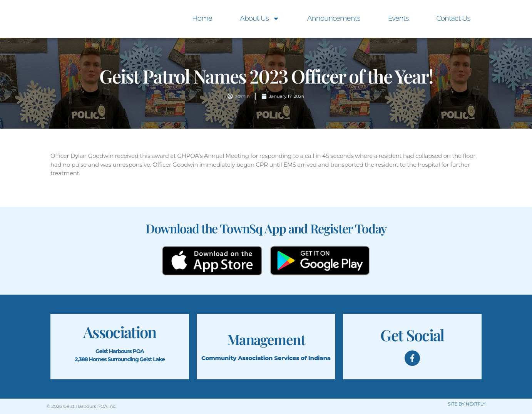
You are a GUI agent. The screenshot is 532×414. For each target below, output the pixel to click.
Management (266, 339)
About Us (260, 18)
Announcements (334, 18)
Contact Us (453, 18)
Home (202, 18)
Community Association (237, 358)
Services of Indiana (302, 358)
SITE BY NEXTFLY (467, 404)
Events (398, 18)
